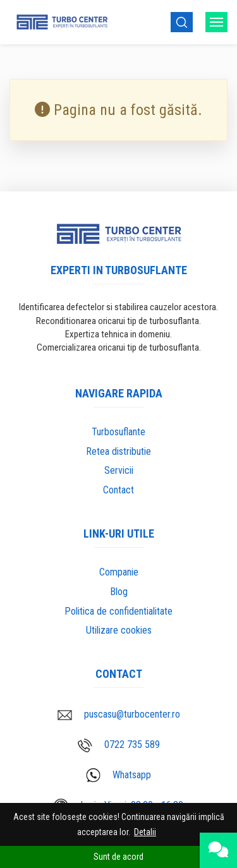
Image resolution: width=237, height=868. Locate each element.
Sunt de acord (118, 857)
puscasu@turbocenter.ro (119, 714)
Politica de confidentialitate (118, 611)
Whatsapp (118, 775)
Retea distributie (118, 451)
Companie (119, 572)
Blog (119, 592)
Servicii (119, 470)
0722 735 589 (119, 745)
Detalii (145, 832)
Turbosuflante (118, 432)
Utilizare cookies (119, 630)
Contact (118, 490)
